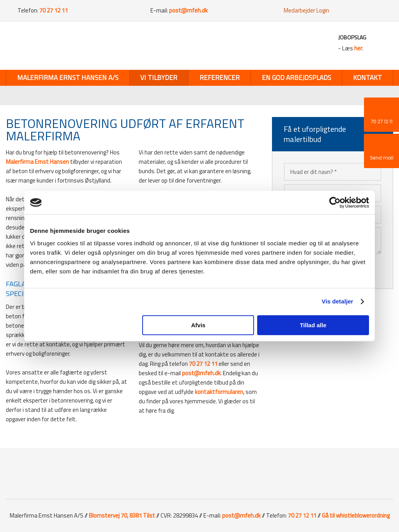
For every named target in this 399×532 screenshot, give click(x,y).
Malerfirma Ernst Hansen (37, 162)
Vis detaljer (338, 301)
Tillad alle (313, 325)
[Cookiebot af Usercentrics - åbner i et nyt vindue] (335, 202)
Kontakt (367, 78)
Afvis (199, 325)
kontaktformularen (219, 392)
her (358, 48)
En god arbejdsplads (297, 78)
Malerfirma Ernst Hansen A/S (68, 78)
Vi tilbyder (159, 78)
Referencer (220, 78)
